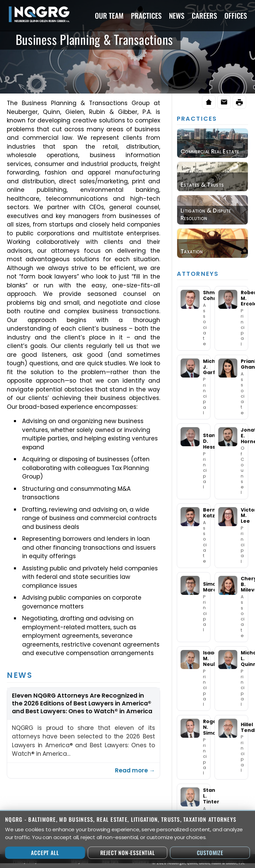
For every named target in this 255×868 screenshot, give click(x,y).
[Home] (209, 102)
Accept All (45, 853)
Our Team (109, 15)
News (177, 15)
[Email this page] (224, 102)
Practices (146, 15)
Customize (210, 853)
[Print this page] (239, 102)
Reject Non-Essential (128, 853)
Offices (236, 15)
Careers (204, 15)
